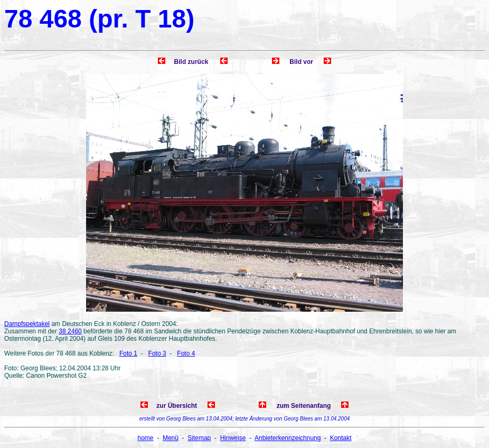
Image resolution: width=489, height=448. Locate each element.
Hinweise (233, 438)
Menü (171, 438)
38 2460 (70, 331)
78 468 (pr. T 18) (99, 19)
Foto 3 (157, 353)
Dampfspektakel (27, 324)
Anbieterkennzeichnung (288, 438)
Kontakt (341, 438)
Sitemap (199, 438)
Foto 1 (128, 353)
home (146, 438)
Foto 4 (186, 353)
